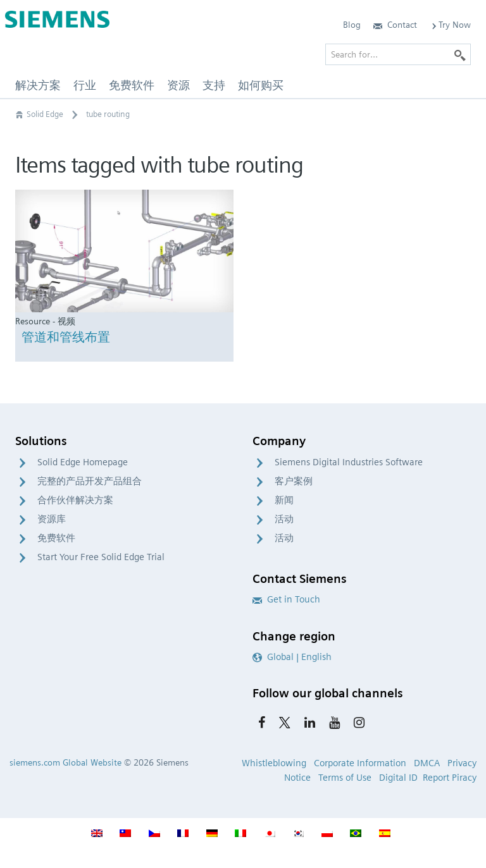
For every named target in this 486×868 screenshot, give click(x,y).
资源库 (52, 519)
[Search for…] (398, 54)
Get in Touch (286, 599)
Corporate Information (360, 763)
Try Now (450, 25)
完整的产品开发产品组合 (90, 481)
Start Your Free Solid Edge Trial (101, 557)
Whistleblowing (274, 763)
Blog (352, 25)
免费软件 (56, 538)
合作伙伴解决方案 (75, 500)
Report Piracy (450, 778)
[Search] (460, 54)
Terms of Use (345, 778)
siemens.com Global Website (65, 762)
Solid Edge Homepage (83, 462)
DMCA (427, 763)
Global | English (292, 657)
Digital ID (398, 778)
